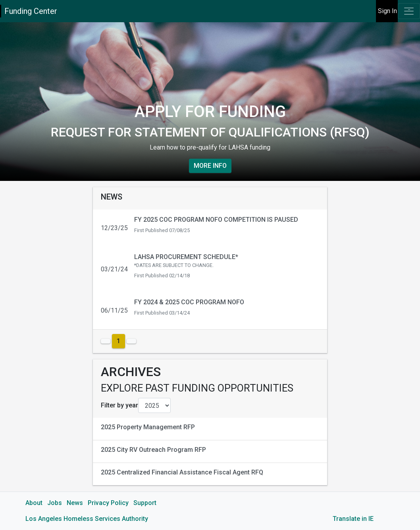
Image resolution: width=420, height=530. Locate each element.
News (75, 503)
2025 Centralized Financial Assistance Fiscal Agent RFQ (182, 472)
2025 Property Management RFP (148, 427)
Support (145, 503)
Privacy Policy (108, 503)
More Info (210, 166)
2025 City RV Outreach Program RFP (153, 450)
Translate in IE (353, 519)
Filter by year (119, 405)
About (34, 503)
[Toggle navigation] (409, 11)
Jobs (55, 503)
